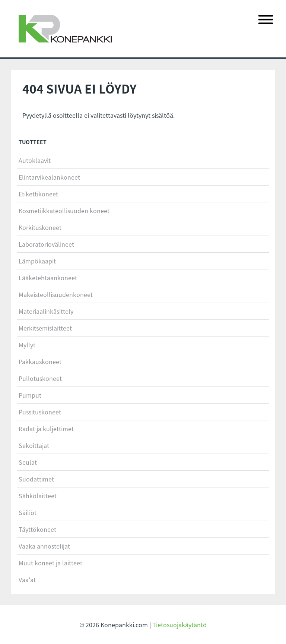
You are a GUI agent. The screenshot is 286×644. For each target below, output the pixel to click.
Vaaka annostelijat (44, 546)
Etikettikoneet (38, 194)
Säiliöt (28, 512)
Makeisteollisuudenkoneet (56, 294)
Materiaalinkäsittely (46, 311)
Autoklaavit (35, 160)
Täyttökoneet (37, 529)
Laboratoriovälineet (46, 244)
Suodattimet (36, 479)
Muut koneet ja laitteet (50, 563)
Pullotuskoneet (40, 378)
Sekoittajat (34, 445)
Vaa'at (27, 580)
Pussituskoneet (40, 412)
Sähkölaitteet (38, 496)
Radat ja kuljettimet (46, 429)
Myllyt (27, 345)
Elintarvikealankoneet (49, 177)
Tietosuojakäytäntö (179, 625)
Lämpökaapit (37, 261)
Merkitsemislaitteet (45, 328)
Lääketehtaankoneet (48, 278)
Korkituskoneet (40, 227)
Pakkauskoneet (40, 362)
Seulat (28, 462)
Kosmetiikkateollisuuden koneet (64, 211)
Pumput (30, 395)
